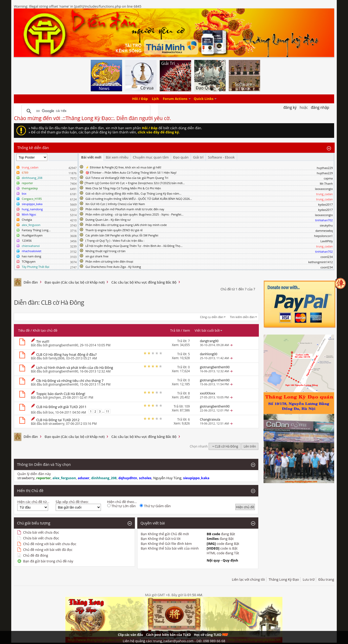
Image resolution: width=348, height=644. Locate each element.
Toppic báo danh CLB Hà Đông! (61, 394)
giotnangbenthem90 (63, 345)
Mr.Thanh (326, 183)
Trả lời (175, 330)
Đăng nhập (320, 107)
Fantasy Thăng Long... (36, 230)
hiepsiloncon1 (323, 236)
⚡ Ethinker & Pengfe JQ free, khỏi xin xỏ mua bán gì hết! (123, 167)
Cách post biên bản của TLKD (168, 635)
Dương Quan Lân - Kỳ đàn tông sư (108, 220)
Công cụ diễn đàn (212, 317)
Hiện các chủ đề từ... (33, 502)
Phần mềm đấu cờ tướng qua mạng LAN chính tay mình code (126, 225)
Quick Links (204, 99)
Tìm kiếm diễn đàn (242, 317)
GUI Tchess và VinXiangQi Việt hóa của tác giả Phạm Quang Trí (127, 178)
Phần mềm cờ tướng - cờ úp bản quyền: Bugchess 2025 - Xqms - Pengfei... (135, 214)
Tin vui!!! (43, 341)
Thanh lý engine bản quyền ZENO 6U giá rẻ (114, 230)
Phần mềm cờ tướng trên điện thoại (109, 261)
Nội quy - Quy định (222, 560)
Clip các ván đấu (130, 635)
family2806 (56, 358)
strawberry (56, 424)
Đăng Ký (290, 107)
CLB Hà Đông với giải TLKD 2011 (61, 407)
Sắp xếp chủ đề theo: (72, 502)
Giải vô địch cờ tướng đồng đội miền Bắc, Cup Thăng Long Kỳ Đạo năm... (133, 193)
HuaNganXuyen (32, 235)
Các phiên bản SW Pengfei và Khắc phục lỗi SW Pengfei (122, 235)
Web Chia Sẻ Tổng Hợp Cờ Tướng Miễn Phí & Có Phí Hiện (123, 188)
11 (108, 411)
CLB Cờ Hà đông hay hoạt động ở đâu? (67, 354)
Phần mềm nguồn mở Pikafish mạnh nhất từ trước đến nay (125, 209)
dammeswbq (324, 231)
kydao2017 (326, 204)
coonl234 (327, 257)
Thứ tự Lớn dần (121, 506)
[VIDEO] (213, 548)
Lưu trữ (309, 579)
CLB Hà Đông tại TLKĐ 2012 (58, 420)
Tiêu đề (24, 330)
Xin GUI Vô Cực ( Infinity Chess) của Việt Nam (115, 204)
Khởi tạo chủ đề (45, 330)
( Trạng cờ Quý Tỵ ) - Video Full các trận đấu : (115, 241)
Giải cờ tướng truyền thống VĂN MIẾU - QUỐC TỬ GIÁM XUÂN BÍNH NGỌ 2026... (139, 199)
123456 (27, 241)
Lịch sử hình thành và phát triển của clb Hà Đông (75, 368)
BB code (213, 534)
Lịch (155, 99)
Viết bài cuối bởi (209, 330)
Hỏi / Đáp (140, 99)
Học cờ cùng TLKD (211, 635)
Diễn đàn (31, 282)
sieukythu (326, 225)
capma (328, 178)
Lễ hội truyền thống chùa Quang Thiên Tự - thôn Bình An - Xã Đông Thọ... (134, 246)
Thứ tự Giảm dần (155, 506)
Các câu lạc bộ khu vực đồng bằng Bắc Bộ (144, 282)
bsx (51, 412)
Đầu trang (326, 579)
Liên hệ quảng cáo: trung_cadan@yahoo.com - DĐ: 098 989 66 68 (174, 641)
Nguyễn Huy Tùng (167, 478)
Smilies (213, 539)
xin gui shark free (97, 256)
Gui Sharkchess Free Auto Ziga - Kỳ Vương (113, 267)
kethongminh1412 (321, 262)
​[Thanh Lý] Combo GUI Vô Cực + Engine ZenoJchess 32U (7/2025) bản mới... (135, 183)
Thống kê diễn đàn (33, 148)
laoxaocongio (324, 189)
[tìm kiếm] (85, 111)
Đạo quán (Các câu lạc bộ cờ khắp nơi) (75, 282)
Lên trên (250, 446)
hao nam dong (31, 256)
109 (187, 406)
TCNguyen (28, 261)
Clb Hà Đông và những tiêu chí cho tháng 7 (70, 381)
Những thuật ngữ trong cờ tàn (105, 251)
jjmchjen (55, 397)
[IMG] (211, 544)
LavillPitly (326, 241)
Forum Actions (175, 99)
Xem (187, 330)
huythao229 (325, 168)
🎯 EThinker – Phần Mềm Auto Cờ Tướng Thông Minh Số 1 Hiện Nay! (131, 173)
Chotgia (27, 220)
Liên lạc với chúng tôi (248, 579)
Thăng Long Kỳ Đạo (284, 579)
